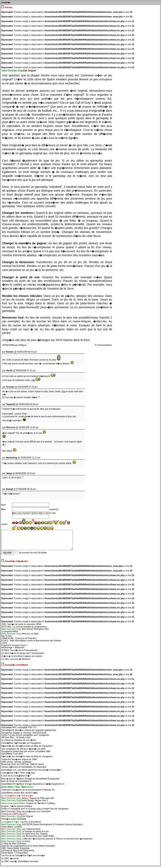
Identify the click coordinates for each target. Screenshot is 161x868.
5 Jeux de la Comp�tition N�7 (16, 777)
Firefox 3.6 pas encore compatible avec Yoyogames (25, 737)
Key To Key (6, 638)
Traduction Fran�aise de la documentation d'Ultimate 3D (28, 792)
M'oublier (43, 554)
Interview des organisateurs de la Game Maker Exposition (28, 848)
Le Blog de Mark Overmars (14, 845)
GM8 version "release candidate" (17, 764)
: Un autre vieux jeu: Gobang (24, 835)
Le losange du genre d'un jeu (25, 833)
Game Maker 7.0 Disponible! (15, 854)
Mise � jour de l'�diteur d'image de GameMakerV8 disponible (30, 780)
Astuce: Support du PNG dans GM (28, 800)
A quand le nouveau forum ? (14, 647)
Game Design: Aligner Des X (25, 802)
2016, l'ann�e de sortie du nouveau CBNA (21, 626)
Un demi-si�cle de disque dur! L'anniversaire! (23, 655)
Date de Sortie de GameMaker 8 (16, 783)
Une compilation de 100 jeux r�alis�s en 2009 (23, 751)
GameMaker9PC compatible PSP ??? (19, 729)
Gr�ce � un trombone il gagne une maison (22, 658)
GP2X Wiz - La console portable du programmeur (24, 628)
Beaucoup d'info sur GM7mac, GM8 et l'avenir (23, 766)
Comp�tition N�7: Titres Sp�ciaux (18, 775)
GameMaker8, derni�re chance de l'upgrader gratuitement (29, 732)
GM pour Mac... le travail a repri (16, 739)
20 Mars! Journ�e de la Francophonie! (19, 652)
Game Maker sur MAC (12, 828)
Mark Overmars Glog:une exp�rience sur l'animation (26, 813)
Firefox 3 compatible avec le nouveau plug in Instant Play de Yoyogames (35, 810)
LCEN (4, 645)
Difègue (22, 345)
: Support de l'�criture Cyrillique (28, 805)
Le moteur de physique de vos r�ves (19, 742)
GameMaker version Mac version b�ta (19, 794)
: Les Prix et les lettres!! (21, 824)
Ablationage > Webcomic (13, 649)
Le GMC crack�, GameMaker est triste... (20, 863)
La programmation (10, 633)
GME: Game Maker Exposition (15, 850)
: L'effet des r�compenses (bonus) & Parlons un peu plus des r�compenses (47, 840)
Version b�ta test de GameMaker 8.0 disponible (24, 769)
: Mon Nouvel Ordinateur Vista (25, 631)
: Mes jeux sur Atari (20, 635)
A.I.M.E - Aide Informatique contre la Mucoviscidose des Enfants (31, 642)
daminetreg (12, 458)
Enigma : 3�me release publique (17, 808)
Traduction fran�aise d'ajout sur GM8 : (19, 761)
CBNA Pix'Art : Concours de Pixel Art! (19, 640)
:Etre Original (17, 818)
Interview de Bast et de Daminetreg (18, 852)
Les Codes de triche (21, 831)
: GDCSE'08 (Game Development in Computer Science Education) (42, 826)
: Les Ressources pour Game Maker (28, 838)
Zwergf (9, 489)
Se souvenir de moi (28, 554)
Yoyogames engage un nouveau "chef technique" (24, 734)
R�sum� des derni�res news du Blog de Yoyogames (27, 748)
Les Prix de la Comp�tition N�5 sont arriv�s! (23, 857)
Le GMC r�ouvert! (10, 860)
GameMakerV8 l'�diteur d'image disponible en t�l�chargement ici (33, 786)
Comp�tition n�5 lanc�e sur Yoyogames (21, 745)
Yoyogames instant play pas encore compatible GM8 (26, 753)
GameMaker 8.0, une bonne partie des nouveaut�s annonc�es (31, 772)
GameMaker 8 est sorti (12, 755)
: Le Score (16, 843)
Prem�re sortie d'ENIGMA (14, 821)
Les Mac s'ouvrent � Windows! (16, 661)
